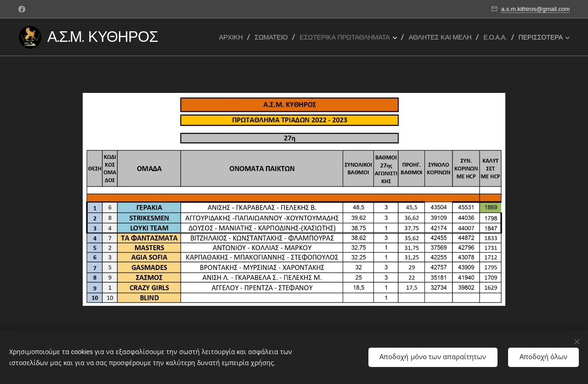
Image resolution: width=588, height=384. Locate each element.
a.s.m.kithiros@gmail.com (535, 9)
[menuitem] (233, 37)
